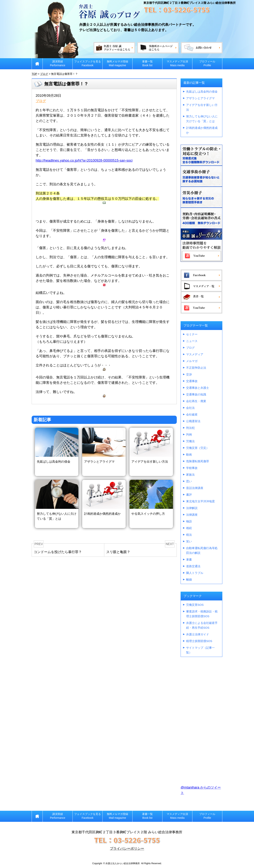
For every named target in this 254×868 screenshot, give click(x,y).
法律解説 (192, 508)
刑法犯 (190, 428)
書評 (189, 495)
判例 (189, 434)
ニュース (192, 341)
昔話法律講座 (195, 488)
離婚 (189, 580)
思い (189, 481)
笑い (189, 541)
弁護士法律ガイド (198, 634)
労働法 (190, 441)
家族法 (190, 475)
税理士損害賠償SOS (199, 641)
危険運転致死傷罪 (198, 461)
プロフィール (207, 63)
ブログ (41, 101)
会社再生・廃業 (196, 401)
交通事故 (192, 381)
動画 (189, 455)
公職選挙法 (193, 421)
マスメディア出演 (177, 63)
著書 (189, 559)
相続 (189, 528)
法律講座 (192, 515)
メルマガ (192, 361)
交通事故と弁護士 (198, 388)
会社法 (190, 408)
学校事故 (192, 468)
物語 (189, 521)
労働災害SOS (195, 605)
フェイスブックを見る (88, 63)
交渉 (189, 374)
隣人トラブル (195, 573)
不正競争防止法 (196, 368)
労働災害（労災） (198, 448)
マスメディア (195, 354)
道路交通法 (193, 566)
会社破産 (192, 414)
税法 (189, 535)
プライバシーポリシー (127, 849)
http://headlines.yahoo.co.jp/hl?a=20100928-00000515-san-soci (84, 161)
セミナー (192, 334)
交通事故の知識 (196, 394)
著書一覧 (147, 63)
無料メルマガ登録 (117, 63)
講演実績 (58, 63)
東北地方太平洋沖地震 (200, 501)
